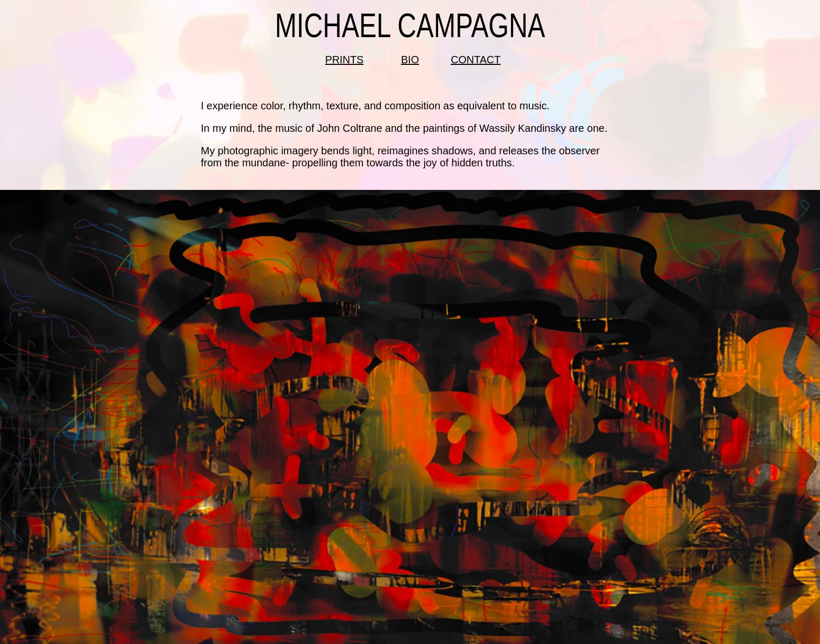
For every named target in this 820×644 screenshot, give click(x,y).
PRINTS (344, 60)
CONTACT (476, 60)
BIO (410, 60)
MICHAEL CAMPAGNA (410, 26)
